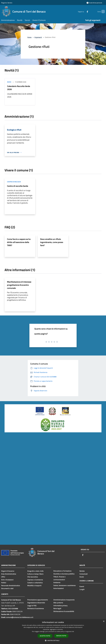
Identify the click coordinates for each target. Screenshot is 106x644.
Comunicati (84, 574)
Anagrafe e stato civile (35, 571)
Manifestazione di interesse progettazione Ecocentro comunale (19, 285)
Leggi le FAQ (32, 606)
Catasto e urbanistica (35, 583)
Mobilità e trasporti (34, 585)
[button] (53, 640)
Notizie (82, 571)
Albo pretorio (58, 603)
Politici (4, 583)
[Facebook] (84, 11)
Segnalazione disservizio (36, 603)
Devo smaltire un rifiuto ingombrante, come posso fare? (52, 242)
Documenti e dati (7, 588)
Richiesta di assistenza (36, 608)
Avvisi (9, 82)
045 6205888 (13, 609)
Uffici (3, 577)
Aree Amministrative (9, 574)
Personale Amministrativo (11, 585)
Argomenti (38, 37)
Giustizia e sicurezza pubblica (64, 574)
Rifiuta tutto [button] (61, 636)
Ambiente (57, 582)
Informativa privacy (60, 606)
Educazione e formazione (62, 571)
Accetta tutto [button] (45, 636)
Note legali (57, 608)
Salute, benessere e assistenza (64, 585)
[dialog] (53, 632)
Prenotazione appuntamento (38, 600)
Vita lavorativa (33, 577)
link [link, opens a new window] (73, 631)
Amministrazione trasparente (64, 600)
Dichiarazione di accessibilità (64, 611)
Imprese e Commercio (35, 580)
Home (29, 37)
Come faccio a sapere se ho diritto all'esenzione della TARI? (19, 242)
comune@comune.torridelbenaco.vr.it (20, 617)
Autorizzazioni (59, 588)
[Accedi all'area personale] (94, 3)
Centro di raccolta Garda (18, 186)
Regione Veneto (7, 3)
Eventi (82, 586)
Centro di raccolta (14, 182)
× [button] (104, 621)
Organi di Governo (8, 571)
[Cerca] (102, 12)
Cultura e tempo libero (35, 574)
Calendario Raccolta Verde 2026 (19, 88)
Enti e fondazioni (7, 580)
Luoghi (82, 589)
